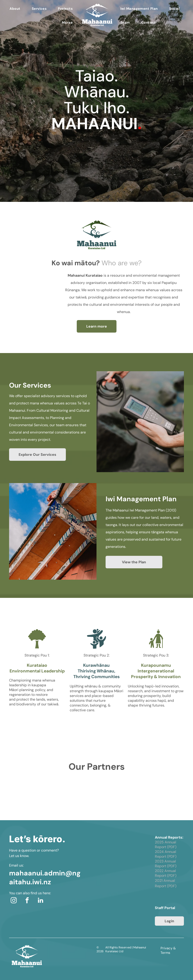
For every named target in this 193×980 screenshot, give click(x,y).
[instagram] (14, 901)
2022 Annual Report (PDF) (166, 873)
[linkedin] (40, 901)
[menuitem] (15, 9)
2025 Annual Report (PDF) (166, 845)
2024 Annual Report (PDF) (166, 854)
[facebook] (27, 901)
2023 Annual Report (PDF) (166, 864)
